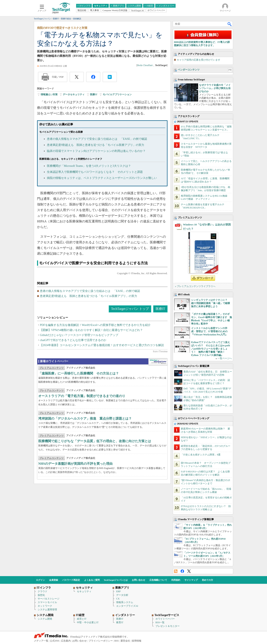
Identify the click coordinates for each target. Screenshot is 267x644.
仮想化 (41, 595)
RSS (176, 571)
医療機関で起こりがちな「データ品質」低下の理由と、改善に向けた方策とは (95, 441)
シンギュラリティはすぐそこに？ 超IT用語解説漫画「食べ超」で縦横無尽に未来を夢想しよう (211, 303)
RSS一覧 (160, 622)
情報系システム (125, 602)
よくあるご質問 (92, 580)
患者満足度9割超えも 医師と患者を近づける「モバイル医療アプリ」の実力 (96, 145)
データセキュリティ (74, 94)
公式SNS (55, 641)
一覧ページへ (225, 358)
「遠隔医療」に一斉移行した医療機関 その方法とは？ (79, 373)
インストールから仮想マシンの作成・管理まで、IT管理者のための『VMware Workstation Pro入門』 (209, 331)
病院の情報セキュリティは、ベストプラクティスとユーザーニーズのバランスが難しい (102, 178)
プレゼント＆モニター (168, 626)
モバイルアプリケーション (117, 94)
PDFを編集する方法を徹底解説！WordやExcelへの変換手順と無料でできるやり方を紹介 (95, 325)
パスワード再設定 (71, 580)
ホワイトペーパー (165, 619)
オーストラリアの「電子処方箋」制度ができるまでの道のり (82, 396)
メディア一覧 (41, 641)
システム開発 (45, 619)
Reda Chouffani (145, 65)
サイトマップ (191, 580)
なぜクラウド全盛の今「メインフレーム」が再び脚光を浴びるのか (215, 88)
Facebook (182, 571)
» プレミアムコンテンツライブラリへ (195, 286)
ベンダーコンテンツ (189, 70)
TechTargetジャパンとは (116, 580)
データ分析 (122, 595)
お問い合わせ (139, 580)
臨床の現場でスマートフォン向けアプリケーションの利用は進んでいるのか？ (96, 151)
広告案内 (66, 641)
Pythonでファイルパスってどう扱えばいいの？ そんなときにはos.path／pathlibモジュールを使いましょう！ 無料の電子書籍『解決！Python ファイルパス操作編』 (211, 349)
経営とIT (82, 619)
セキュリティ (84, 591)
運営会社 (125, 641)
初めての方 (207, 580)
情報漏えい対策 (49, 94)
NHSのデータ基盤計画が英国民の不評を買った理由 (75, 464)
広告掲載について (158, 580)
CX (118, 599)
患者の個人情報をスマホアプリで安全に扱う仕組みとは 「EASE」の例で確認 (97, 139)
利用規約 (176, 580)
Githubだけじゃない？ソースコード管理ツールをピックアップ (79, 335)
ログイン (40, 580)
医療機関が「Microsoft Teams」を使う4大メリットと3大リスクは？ (89, 166)
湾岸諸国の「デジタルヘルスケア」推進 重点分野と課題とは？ (85, 418)
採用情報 (137, 641)
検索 (230, 24)
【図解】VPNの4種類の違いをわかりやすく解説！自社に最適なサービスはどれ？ (91, 330)
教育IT (120, 622)
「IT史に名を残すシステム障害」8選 (201, 455)
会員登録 (54, 580)
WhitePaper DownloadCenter (158, 362)
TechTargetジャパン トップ (130, 309)
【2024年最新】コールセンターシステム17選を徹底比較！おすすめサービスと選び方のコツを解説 (102, 345)
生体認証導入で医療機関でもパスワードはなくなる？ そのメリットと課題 (95, 172)
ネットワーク (45, 606)
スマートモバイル (47, 602)
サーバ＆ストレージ (49, 599)
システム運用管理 (47, 610)
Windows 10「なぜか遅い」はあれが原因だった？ (207, 227)
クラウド (42, 591)
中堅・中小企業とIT (88, 622)
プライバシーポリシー (101, 641)
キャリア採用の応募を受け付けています (199, 60)
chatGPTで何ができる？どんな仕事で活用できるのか (73, 340)
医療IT (94, 94)
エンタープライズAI (127, 606)
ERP (118, 591)
